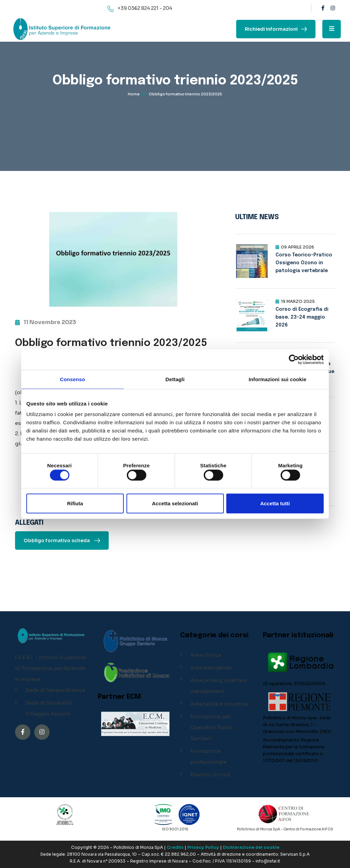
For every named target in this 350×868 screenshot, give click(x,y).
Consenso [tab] (72, 379)
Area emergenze (211, 667)
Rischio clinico (210, 774)
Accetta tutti (275, 503)
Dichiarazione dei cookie (251, 847)
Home (134, 94)
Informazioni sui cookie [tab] (278, 379)
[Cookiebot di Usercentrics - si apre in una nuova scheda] (294, 359)
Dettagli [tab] (175, 379)
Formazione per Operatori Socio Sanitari (212, 727)
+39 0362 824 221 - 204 (145, 8)
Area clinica (206, 655)
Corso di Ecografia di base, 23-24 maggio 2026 (302, 317)
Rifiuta (75, 503)
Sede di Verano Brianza (55, 690)
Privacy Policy (203, 847)
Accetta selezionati (175, 503)
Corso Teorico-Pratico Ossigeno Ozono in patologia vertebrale (304, 263)
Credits (175, 847)
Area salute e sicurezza (219, 704)
